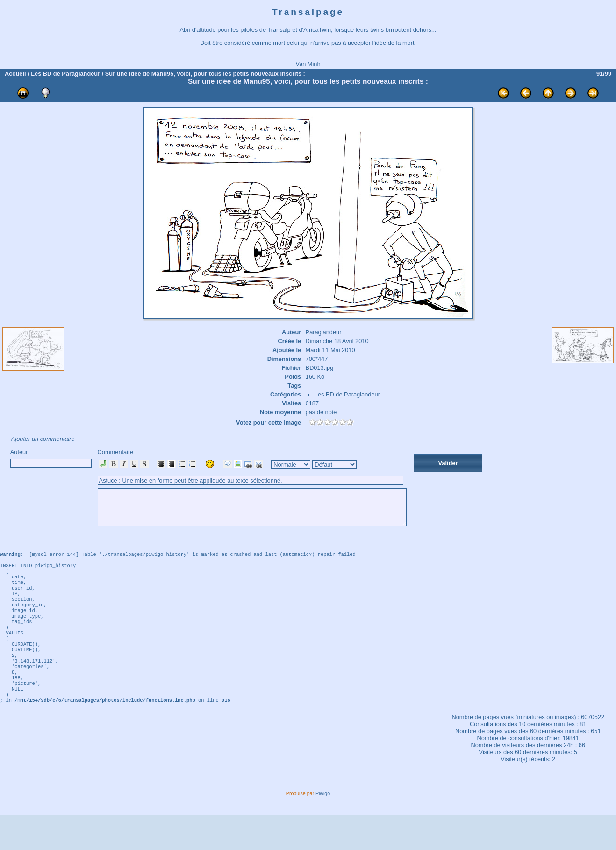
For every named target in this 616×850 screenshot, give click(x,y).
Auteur (51, 458)
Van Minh (308, 64)
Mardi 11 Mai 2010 (330, 350)
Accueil (15, 74)
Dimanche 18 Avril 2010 (337, 341)
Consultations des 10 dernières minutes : (525, 759)
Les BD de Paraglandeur (65, 74)
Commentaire (271, 491)
